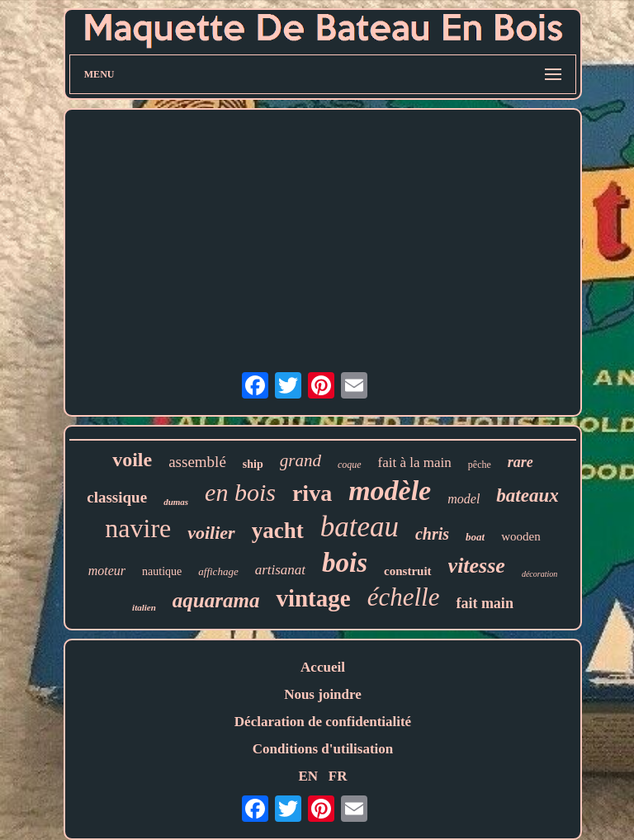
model (464, 499)
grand (300, 460)
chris (432, 534)
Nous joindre (323, 694)
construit (408, 571)
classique (117, 497)
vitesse (477, 566)
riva (312, 493)
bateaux (527, 496)
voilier (211, 533)
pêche (480, 465)
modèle (390, 491)
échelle (404, 597)
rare (520, 462)
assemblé (197, 462)
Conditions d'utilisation (323, 749)
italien (144, 607)
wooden (521, 536)
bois (345, 563)
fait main (485, 603)
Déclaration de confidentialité (323, 722)
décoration (539, 574)
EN (308, 776)
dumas (176, 502)
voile (132, 460)
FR (338, 776)
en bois (240, 492)
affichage (218, 571)
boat (475, 537)
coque (350, 465)
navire (138, 528)
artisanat (280, 570)
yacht (278, 531)
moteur (107, 571)
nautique (162, 571)
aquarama (216, 600)
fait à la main (415, 462)
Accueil (323, 667)
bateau (360, 527)
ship (253, 464)
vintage (313, 598)
